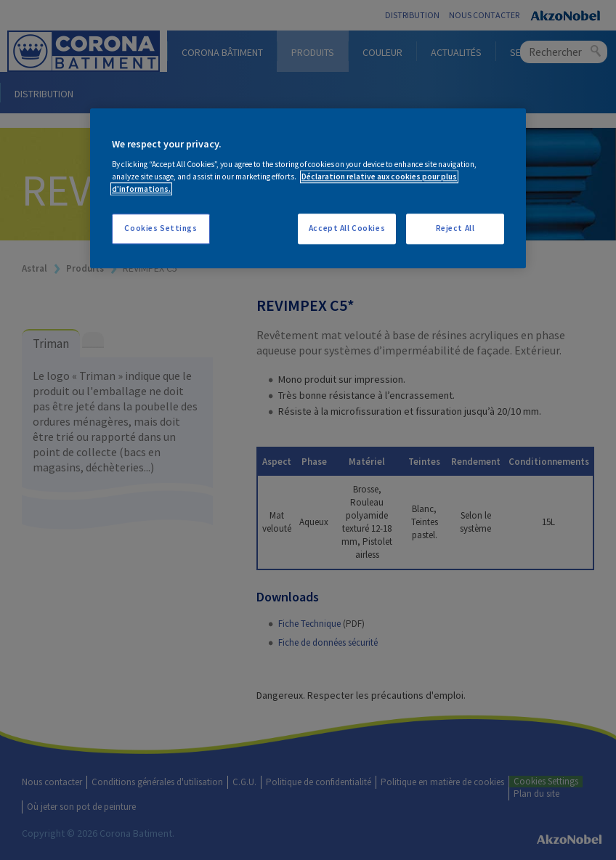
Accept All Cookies (347, 229)
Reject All (455, 229)
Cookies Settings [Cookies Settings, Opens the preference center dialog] (161, 229)
